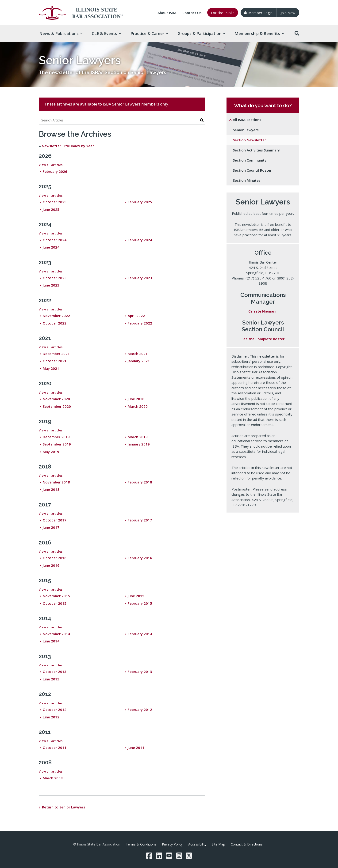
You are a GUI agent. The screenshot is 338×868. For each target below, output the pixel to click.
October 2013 (55, 672)
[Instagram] (179, 856)
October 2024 (55, 240)
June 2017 (51, 527)
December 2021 (56, 354)
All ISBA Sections (247, 120)
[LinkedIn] (159, 856)
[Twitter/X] (189, 856)
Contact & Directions (247, 844)
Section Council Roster (252, 170)
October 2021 (55, 361)
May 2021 (51, 368)
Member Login (258, 13)
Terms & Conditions (141, 844)
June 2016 (51, 565)
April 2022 (136, 316)
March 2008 (53, 778)
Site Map (218, 844)
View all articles (51, 165)
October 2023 (55, 278)
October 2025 (55, 202)
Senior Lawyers (246, 130)
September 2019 (57, 444)
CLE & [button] (106, 33)
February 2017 (140, 520)
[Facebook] (149, 856)
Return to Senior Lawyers (64, 807)
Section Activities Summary (256, 150)
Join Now (288, 13)
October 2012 (55, 709)
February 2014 (140, 634)
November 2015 (56, 596)
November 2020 (56, 399)
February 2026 (55, 171)
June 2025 (51, 209)
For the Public (223, 13)
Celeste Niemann (263, 311)
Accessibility (197, 844)
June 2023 (51, 285)
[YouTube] (169, 856)
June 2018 (51, 489)
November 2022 (56, 316)
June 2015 (136, 596)
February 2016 (140, 558)
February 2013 (140, 672)
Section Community (250, 160)
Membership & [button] (259, 33)
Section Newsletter (249, 140)
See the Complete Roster (263, 339)
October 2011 (55, 747)
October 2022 (55, 323)
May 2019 (51, 452)
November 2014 (56, 634)
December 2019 (56, 437)
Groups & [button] (202, 33)
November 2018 (56, 482)
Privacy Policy (172, 844)
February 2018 (140, 482)
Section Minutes (247, 180)
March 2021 (138, 354)
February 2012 (140, 709)
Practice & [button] (149, 33)
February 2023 (140, 278)
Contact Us (192, 13)
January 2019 (139, 444)
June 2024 (51, 247)
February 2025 (140, 202)
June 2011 (136, 747)
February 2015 (140, 603)
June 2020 (136, 399)
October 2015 (55, 603)
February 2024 (140, 240)
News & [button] (61, 33)
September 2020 (57, 406)
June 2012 (51, 717)
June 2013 (51, 679)
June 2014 (51, 641)
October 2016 (55, 558)
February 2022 (140, 323)
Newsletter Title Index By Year (68, 146)
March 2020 (138, 406)
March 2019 (138, 437)
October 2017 (55, 520)
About (167, 13)
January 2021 (139, 361)
